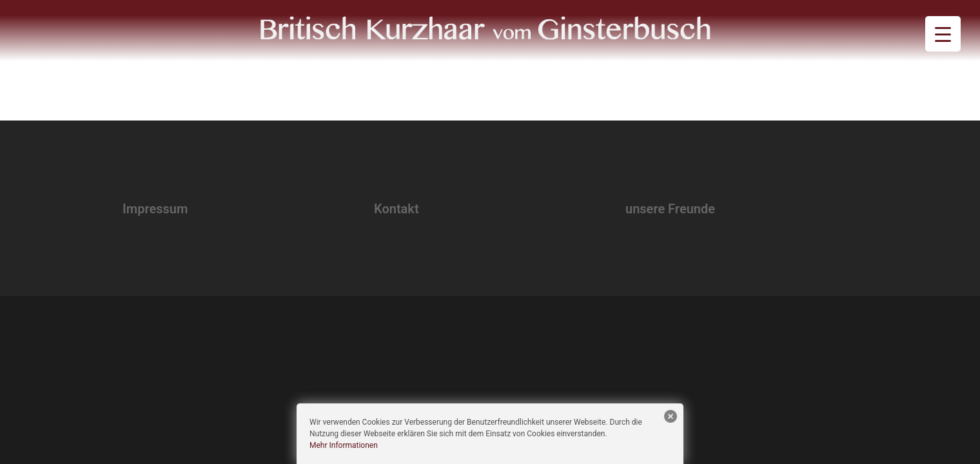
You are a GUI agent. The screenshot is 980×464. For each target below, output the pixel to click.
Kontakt (397, 209)
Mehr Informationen (344, 445)
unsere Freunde (670, 209)
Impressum (155, 209)
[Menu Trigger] (943, 34)
